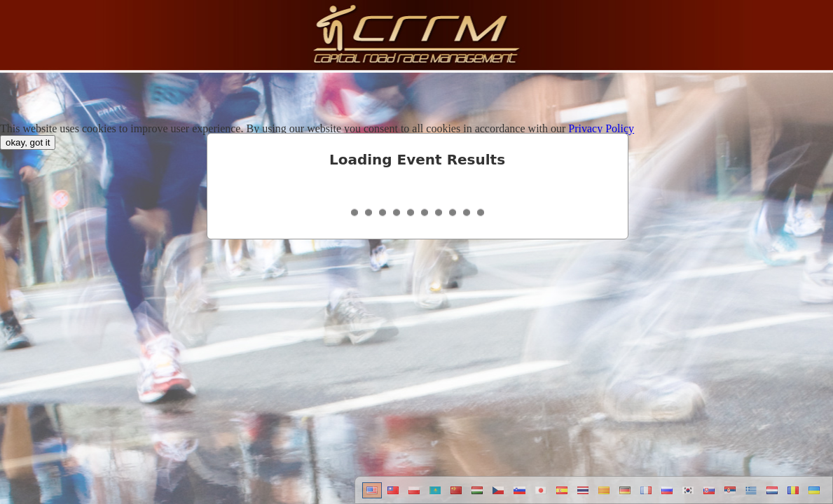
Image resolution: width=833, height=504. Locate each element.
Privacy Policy (601, 128)
